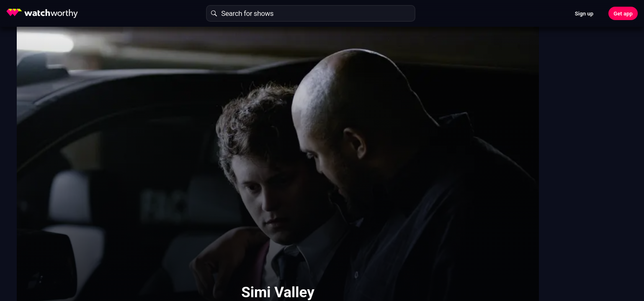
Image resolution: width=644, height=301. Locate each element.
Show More (397, 191)
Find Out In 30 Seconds (496, 94)
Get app (623, 14)
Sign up (584, 14)
